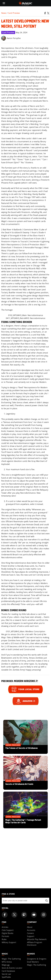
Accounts (31, 930)
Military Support (9, 942)
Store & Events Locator (12, 968)
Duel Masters (33, 962)
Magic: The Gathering (11, 959)
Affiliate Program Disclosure (35, 944)
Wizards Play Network (37, 939)
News (4, 13)
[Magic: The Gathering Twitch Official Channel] (24, 915)
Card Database (8, 971)
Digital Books (8, 933)
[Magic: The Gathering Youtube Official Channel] (34, 915)
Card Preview (14, 13)
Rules (4, 939)
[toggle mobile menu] (4, 3)
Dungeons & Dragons (37, 959)
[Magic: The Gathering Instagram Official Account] (44, 915)
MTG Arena (7, 962)
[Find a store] (47, 901)
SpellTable (6, 977)
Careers (30, 933)
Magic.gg (6, 965)
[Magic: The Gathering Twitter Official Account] (14, 915)
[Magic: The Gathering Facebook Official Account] (5, 915)
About (30, 927)
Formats (5, 936)
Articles (5, 927)
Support (31, 936)
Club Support (8, 930)
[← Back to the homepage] (26, 3)
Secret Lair (6, 974)
